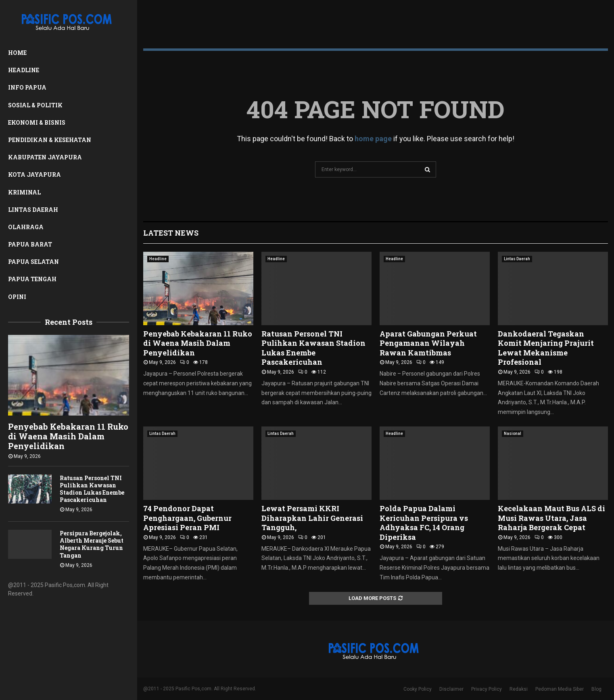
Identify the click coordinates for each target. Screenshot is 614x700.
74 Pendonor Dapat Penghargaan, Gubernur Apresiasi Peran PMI (187, 518)
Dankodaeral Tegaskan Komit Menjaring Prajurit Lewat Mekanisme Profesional (546, 348)
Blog (596, 689)
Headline (24, 70)
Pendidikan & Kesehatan (50, 140)
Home (17, 53)
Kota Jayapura (34, 174)
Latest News (171, 233)
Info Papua (27, 87)
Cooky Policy (418, 689)
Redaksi (519, 689)
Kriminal (24, 192)
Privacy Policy (487, 689)
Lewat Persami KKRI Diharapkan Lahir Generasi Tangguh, (312, 518)
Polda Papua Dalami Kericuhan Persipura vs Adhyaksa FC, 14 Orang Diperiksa (424, 522)
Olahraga (26, 227)
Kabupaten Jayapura (45, 157)
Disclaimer (451, 689)
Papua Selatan (33, 262)
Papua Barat (30, 244)
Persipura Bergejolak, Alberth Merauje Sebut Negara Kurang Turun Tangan (92, 544)
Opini (17, 297)
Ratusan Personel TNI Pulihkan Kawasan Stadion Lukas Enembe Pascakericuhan (92, 489)
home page (373, 139)
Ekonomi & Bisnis (37, 122)
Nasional (513, 434)
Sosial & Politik (35, 105)
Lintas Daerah (33, 210)
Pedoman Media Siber (560, 689)
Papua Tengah (32, 279)
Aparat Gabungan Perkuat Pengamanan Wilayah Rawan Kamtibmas (428, 343)
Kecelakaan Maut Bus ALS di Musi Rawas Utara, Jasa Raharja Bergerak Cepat (551, 518)
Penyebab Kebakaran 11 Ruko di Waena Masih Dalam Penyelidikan (68, 436)
